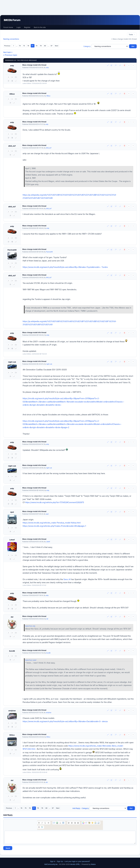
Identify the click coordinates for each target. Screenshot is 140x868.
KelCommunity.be (51, 864)
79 (41, 46)
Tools (132, 35)
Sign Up (60, 861)
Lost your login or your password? (77, 861)
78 (37, 46)
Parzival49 (12, 250)
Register (27, 27)
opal (12, 512)
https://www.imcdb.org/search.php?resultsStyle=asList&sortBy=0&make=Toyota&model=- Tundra (65, 267)
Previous (7, 46)
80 (45, 46)
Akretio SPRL (75, 864)
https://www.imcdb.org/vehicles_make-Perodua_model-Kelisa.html (52, 523)
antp (12, 66)
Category (87, 46)
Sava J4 (67, 579)
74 (20, 46)
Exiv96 (12, 651)
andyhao (12, 711)
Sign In (53, 861)
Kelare (93, 864)
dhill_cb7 (12, 146)
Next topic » (8, 52)
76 (29, 46)
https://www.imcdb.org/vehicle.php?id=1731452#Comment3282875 (54, 502)
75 (24, 46)
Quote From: (29, 626)
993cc (12, 735)
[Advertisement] (70, 7)
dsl (12, 617)
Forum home (8, 27)
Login (19, 27)
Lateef (12, 540)
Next (57, 46)
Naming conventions (11, 39)
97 (52, 46)
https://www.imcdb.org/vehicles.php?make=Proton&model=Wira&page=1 (54, 526)
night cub (12, 362)
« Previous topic (10, 55)
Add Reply (76, 808)
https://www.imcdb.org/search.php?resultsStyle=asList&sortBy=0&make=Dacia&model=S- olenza (65, 721)
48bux (12, 94)
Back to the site (40, 27)
